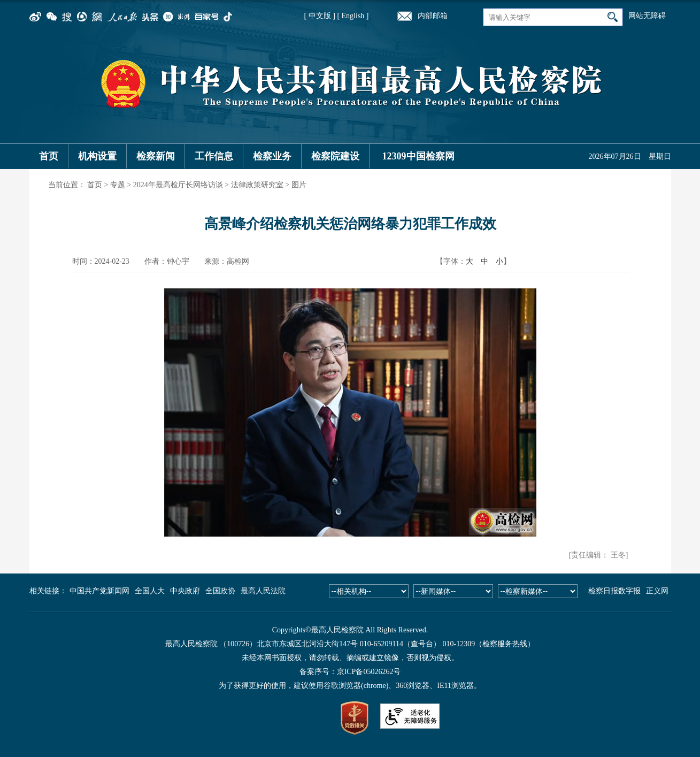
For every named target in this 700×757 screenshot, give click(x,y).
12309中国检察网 (418, 156)
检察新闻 (156, 156)
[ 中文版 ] (320, 16)
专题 (118, 185)
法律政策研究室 (257, 185)
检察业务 (272, 156)
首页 (49, 156)
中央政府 (185, 591)
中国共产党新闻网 (99, 591)
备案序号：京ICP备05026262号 (350, 672)
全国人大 (150, 591)
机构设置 (97, 156)
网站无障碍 (647, 16)
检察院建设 (335, 156)
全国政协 (220, 591)
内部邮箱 (433, 16)
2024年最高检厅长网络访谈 (178, 185)
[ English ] (353, 16)
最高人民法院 (263, 591)
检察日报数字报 (614, 591)
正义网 (657, 591)
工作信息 (214, 156)
